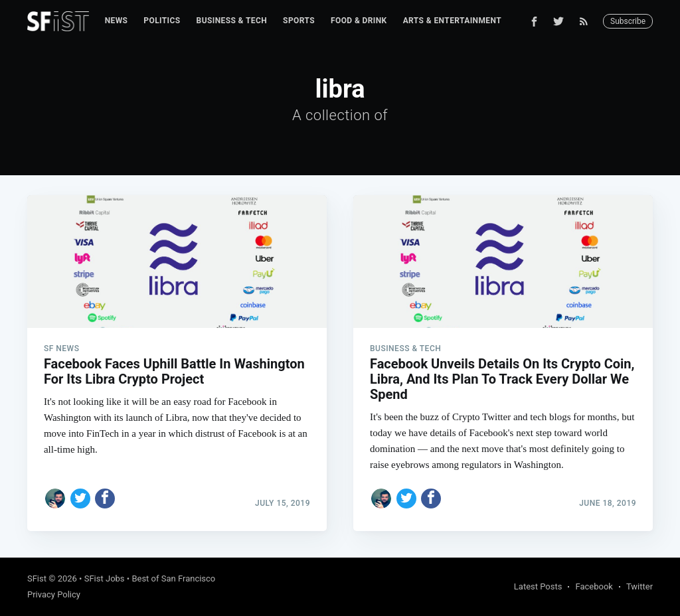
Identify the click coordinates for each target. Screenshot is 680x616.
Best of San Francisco (173, 578)
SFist (37, 578)
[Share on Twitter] (80, 499)
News (117, 21)
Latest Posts (538, 586)
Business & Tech (232, 21)
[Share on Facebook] (105, 499)
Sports (299, 21)
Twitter (639, 586)
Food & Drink (359, 21)
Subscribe (628, 21)
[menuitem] (117, 21)
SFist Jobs (105, 578)
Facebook (594, 586)
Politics (162, 21)
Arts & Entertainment (452, 21)
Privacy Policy (54, 594)
